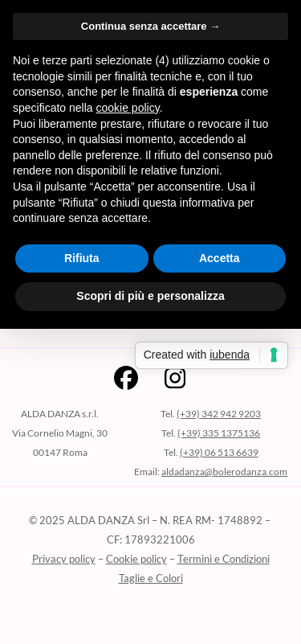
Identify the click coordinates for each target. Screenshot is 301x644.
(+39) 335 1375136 (219, 433)
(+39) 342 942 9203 (219, 414)
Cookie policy (136, 559)
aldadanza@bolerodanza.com (224, 472)
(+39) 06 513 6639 (219, 452)
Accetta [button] (220, 258)
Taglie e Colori (151, 578)
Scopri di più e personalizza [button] (150, 296)
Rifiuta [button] (82, 258)
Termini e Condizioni (224, 559)
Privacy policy (64, 559)
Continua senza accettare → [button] (150, 26)
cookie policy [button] (128, 108)
